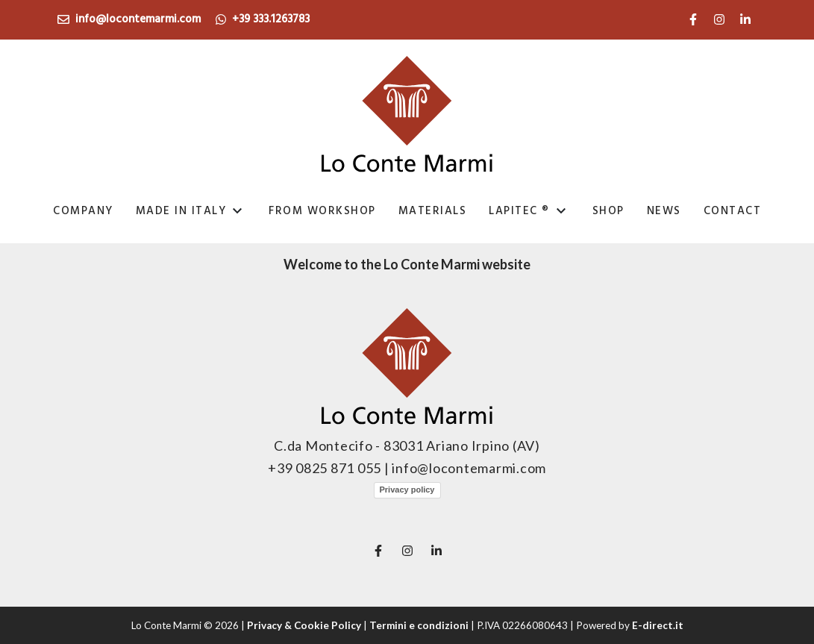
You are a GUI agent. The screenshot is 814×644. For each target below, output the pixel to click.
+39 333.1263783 (263, 20)
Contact (733, 211)
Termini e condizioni (419, 625)
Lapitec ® (519, 211)
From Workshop (322, 211)
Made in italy (181, 211)
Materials (433, 211)
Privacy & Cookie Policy (304, 625)
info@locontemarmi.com (129, 20)
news (664, 211)
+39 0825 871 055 (326, 468)
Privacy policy (407, 490)
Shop (608, 211)
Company (83, 211)
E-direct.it (658, 625)
